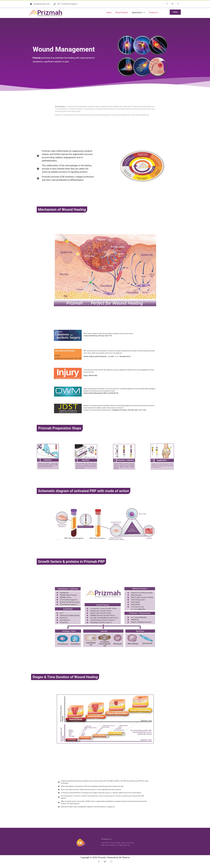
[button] (138, 12)
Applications (138, 12)
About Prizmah (122, 12)
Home (109, 12)
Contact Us (153, 12)
